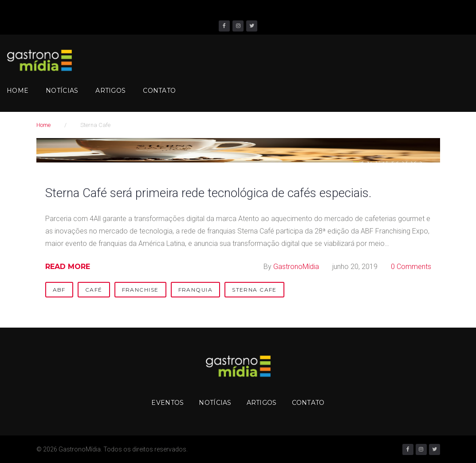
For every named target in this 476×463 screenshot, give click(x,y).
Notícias (62, 91)
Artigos (110, 91)
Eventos (167, 403)
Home (18, 91)
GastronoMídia (296, 267)
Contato (159, 91)
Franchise (140, 290)
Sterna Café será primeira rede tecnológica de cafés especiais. (218, 193)
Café (94, 290)
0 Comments (411, 267)
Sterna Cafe (254, 290)
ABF (59, 290)
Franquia (196, 290)
